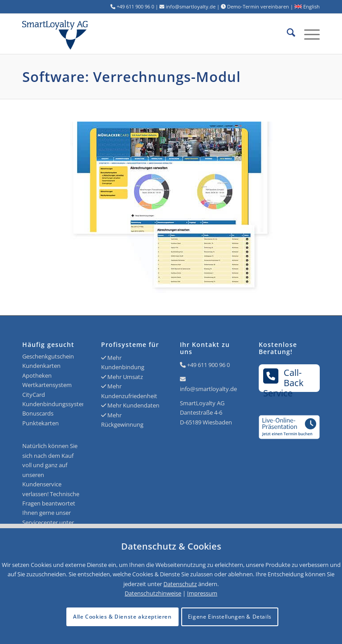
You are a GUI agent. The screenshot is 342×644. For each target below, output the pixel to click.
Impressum (202, 593)
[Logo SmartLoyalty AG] (82, 34)
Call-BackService (283, 379)
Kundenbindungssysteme (56, 404)
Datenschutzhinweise (153, 593)
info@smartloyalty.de (208, 389)
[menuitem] (287, 34)
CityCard (34, 395)
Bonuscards (38, 413)
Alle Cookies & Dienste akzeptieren (122, 617)
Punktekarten (41, 423)
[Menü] (307, 34)
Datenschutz (180, 584)
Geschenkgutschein (48, 356)
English (307, 6)
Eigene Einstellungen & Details (230, 617)
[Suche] (287, 34)
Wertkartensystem (47, 385)
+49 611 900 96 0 (208, 365)
